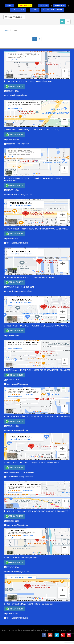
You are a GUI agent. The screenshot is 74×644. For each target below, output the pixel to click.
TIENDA (35, 10)
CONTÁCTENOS (18, 10)
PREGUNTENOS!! (15, 86)
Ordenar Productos (14, 17)
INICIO (10, 6)
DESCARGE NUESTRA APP (52, 10)
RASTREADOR (25, 6)
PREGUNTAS (60, 6)
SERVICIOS (44, 6)
